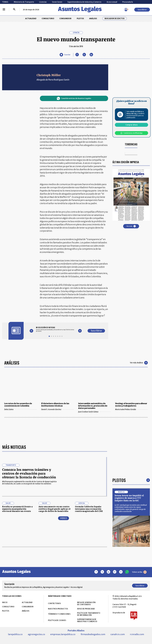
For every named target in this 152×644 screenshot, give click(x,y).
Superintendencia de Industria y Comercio (84, 2)
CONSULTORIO (48, 19)
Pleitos (119, 480)
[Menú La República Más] (4, 10)
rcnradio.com (137, 634)
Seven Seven (57, 2)
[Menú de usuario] (126, 10)
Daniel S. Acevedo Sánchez (58, 409)
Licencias (43, 2)
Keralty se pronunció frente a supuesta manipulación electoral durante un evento (17, 509)
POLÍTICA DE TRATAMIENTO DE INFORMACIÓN (89, 614)
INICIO (5, 602)
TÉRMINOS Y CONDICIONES (59, 614)
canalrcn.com (118, 634)
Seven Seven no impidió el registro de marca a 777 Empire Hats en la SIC (129, 498)
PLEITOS (80, 19)
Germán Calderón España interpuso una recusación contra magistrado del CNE (89, 509)
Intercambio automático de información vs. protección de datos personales (93, 406)
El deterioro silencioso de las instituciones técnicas (55, 405)
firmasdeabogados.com (93, 634)
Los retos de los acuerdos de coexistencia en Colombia (18, 405)
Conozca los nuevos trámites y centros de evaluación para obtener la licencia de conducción (29, 474)
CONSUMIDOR (65, 19)
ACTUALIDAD (31, 19)
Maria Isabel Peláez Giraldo (131, 409)
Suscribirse (142, 10)
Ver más (131, 226)
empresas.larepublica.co (63, 634)
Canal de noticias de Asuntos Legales (74, 98)
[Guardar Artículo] (65, 55)
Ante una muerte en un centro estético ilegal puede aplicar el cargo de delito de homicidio (54, 509)
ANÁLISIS (93, 19)
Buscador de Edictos (115, 19)
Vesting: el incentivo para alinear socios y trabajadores (131, 405)
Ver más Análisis (139, 363)
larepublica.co (15, 634)
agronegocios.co (36, 634)
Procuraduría (128, 2)
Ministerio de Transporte (24, 2)
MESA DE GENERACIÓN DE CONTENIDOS (86, 603)
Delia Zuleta (21, 409)
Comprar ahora (131, 125)
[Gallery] (56, 329)
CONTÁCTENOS (54, 603)
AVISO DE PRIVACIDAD (86, 609)
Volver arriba (139, 572)
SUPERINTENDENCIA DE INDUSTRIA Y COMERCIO (87, 620)
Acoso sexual (112, 2)
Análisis (12, 363)
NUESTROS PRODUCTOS (58, 609)
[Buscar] (14, 10)
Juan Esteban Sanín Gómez (94, 412)
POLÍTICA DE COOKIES (57, 620)
